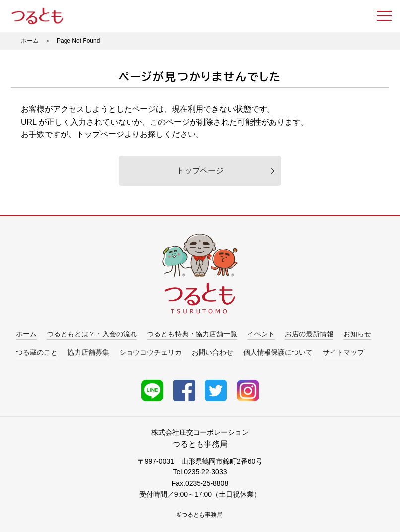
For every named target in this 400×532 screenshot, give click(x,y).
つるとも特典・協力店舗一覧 (192, 334)
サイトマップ (343, 352)
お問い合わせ (212, 352)
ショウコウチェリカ (150, 352)
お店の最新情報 (309, 334)
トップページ (200, 170)
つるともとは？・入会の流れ (92, 334)
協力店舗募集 (88, 352)
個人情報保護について (278, 352)
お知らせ (357, 334)
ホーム (30, 41)
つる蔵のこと (37, 352)
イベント (261, 334)
